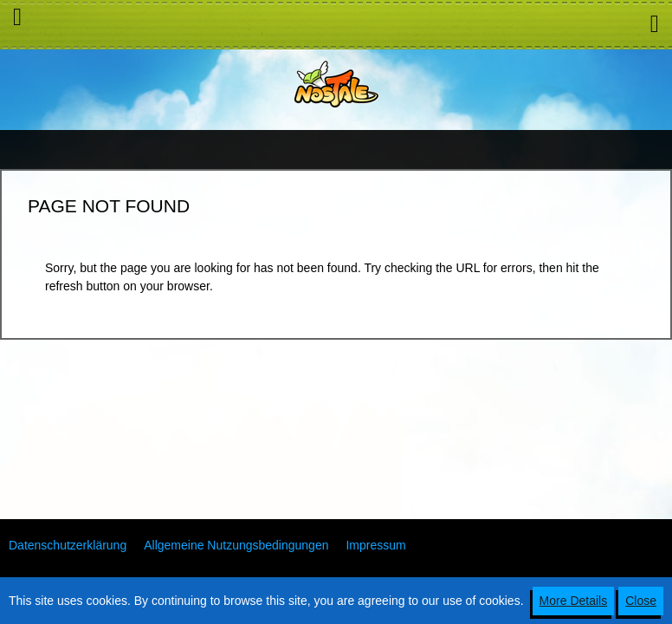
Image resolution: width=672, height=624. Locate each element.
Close (641, 601)
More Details (574, 601)
